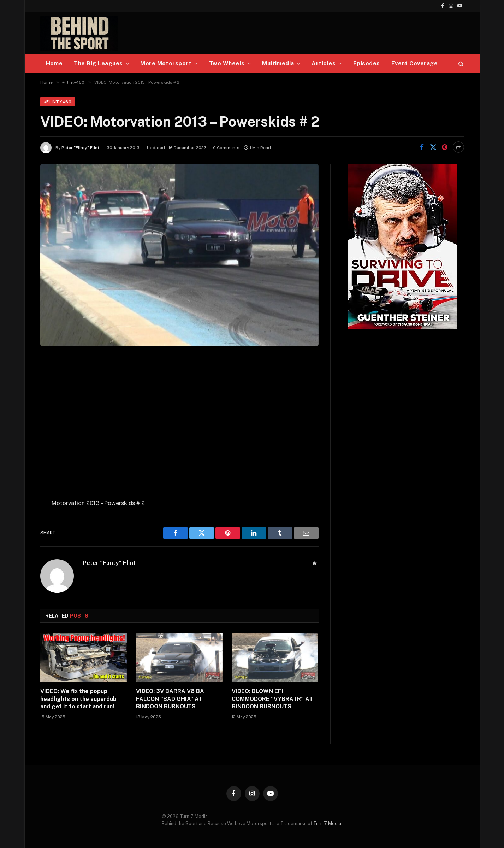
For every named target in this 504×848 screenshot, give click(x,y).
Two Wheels (227, 63)
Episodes (367, 63)
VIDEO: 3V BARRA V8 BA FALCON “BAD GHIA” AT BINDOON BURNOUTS (170, 699)
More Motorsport (166, 63)
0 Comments (226, 148)
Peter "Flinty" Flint (80, 148)
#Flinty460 (58, 102)
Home (54, 63)
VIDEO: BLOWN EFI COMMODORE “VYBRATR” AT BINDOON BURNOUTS (272, 699)
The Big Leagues (98, 63)
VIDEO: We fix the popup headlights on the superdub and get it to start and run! (78, 699)
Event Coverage (415, 63)
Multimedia (278, 63)
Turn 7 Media (327, 823)
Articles (324, 63)
